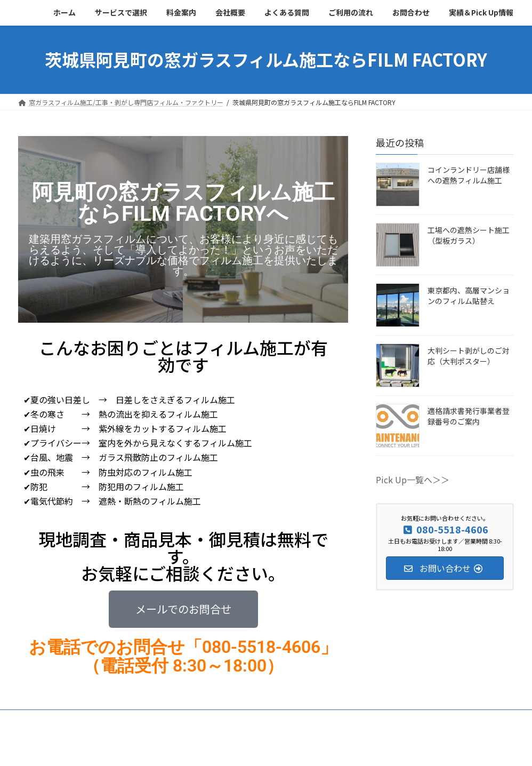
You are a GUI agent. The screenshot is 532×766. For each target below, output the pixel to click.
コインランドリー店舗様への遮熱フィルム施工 (469, 175)
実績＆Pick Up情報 (429, 719)
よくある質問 (248, 719)
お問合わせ (364, 719)
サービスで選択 (91, 719)
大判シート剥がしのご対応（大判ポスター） (469, 356)
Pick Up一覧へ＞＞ (413, 480)
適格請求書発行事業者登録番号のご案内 (469, 416)
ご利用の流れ (308, 719)
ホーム (38, 719)
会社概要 (195, 719)
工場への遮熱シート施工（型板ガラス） (469, 235)
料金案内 (148, 719)
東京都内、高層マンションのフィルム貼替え (469, 296)
